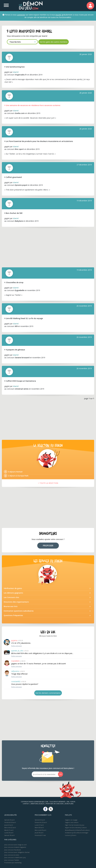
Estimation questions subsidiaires (19, 611)
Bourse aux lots (11, 606)
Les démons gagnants (13, 593)
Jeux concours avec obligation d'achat (17, 852)
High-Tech (68, 825)
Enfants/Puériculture (83, 830)
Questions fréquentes (13, 615)
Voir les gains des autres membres (54, 42)
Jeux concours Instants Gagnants (15, 847)
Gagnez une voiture (72, 822)
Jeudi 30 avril (39, 833)
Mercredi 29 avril (40, 830)
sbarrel (16, 72)
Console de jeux (79, 825)
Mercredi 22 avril (10, 828)
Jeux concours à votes (12, 855)
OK (60, 774)
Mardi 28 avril (39, 828)
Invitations (68, 833)
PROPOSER (48, 546)
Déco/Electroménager (81, 833)
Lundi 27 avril (39, 825)
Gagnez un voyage (71, 820)
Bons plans (69, 804)
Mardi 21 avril (9, 830)
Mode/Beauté (70, 830)
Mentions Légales (37, 804)
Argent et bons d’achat (72, 828)
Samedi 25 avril (9, 820)
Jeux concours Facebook (13, 850)
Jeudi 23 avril (9, 825)
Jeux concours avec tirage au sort (15, 845)
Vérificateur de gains (13, 588)
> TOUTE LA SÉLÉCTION (48, 483)
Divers (74, 835)
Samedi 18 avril (9, 835)
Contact (26, 804)
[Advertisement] (48, 247)
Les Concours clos (11, 597)
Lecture (68, 835)
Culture (84, 828)
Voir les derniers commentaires (48, 693)
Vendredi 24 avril (10, 822)
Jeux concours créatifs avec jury (15, 857)
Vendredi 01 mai (40, 835)
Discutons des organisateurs (16, 602)
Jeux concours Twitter (12, 860)
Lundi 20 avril (9, 833)
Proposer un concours (55, 804)
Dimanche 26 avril (41, 822)
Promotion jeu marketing (13, 863)
